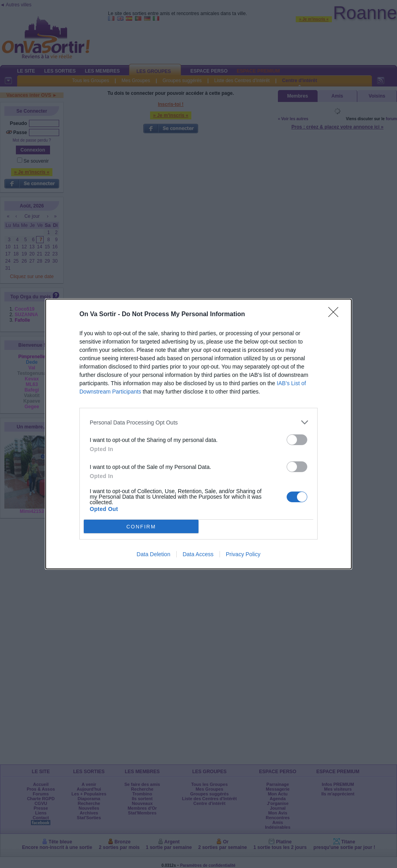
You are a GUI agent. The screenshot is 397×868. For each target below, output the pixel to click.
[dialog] (198, 434)
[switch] (297, 440)
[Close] (336, 315)
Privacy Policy (243, 554)
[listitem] (198, 422)
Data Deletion (153, 554)
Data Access (198, 554)
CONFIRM (141, 527)
